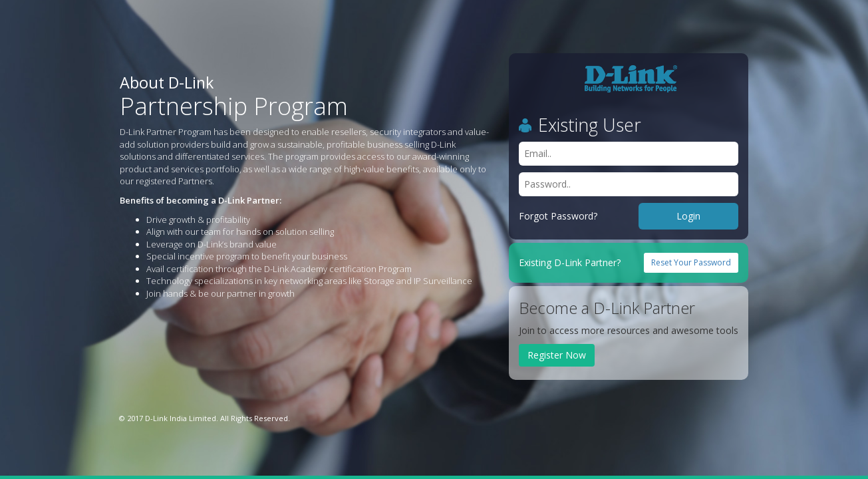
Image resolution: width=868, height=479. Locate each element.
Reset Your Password (691, 262)
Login (688, 216)
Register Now (557, 355)
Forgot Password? (558, 216)
